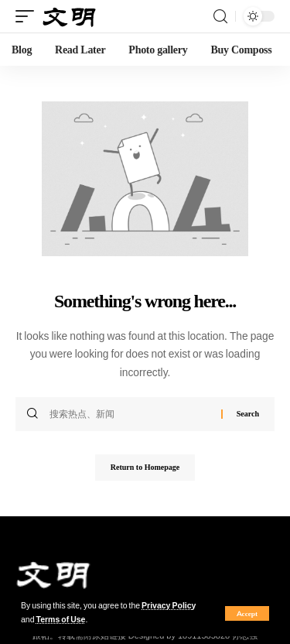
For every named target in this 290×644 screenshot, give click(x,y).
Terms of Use (61, 620)
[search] (220, 17)
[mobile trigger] (29, 17)
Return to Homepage (145, 467)
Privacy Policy (169, 606)
